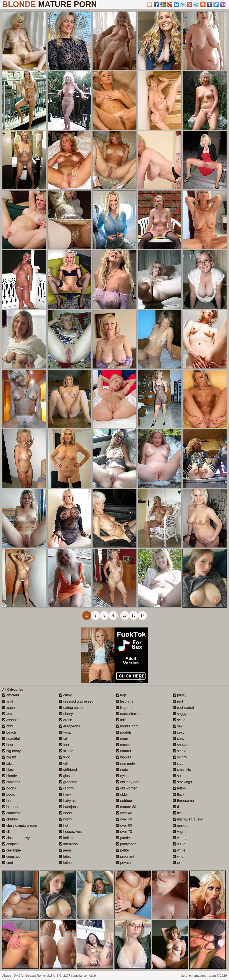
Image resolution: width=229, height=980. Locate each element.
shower (181, 745)
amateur (11, 695)
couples (10, 844)
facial (65, 732)
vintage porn (185, 838)
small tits (182, 770)
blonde (10, 776)
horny (66, 819)
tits (177, 813)
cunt (8, 863)
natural (123, 751)
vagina (180, 832)
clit (6, 832)
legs (121, 695)
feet (64, 745)
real (178, 701)
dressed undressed (76, 701)
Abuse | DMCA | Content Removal (26, 976)
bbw (8, 726)
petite (122, 850)
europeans (70, 726)
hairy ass (68, 801)
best (8, 745)
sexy (179, 732)
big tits (9, 757)
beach (9, 732)
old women (127, 788)
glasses (67, 776)
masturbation (128, 714)
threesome (183, 801)
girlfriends (69, 770)
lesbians (125, 701)
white (179, 850)
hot (64, 825)
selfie (179, 720)
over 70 (124, 832)
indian (66, 838)
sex (178, 726)
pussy (180, 695)
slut (178, 763)
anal (8, 701)
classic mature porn (20, 825)
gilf (63, 763)
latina (65, 863)
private (123, 863)
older (122, 794)
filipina (66, 751)
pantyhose (126, 844)
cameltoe (11, 813)
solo (178, 776)
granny (67, 788)
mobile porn (127, 726)
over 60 (124, 825)
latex (65, 856)
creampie (12, 850)
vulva (179, 844)
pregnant (125, 856)
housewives (70, 832)
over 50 (124, 819)
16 (134, 615)
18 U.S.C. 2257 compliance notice (72, 976)
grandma (68, 782)
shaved (181, 739)
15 (125, 615)
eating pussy (71, 708)
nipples (124, 757)
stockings (182, 782)
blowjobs (11, 782)
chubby (10, 819)
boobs (9, 788)
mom (122, 739)
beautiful (11, 739)
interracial (69, 844)
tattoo (179, 788)
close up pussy (16, 838)
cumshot (11, 856)
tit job (179, 807)
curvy (65, 695)
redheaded (183, 708)
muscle (124, 745)
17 (142, 615)
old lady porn (128, 782)
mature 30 (126, 807)
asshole (10, 720)
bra (7, 801)
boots (9, 794)
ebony (66, 714)
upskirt (180, 825)
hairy (65, 794)
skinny (180, 757)
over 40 (124, 813)
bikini (8, 763)
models (124, 732)
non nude (125, 763)
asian (9, 708)
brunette (11, 807)
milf (121, 720)
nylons (123, 776)
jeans (65, 850)
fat (63, 739)
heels (65, 813)
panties (124, 838)
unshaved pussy (188, 819)
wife (178, 856)
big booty (11, 751)
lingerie (124, 708)
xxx (178, 863)
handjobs (68, 807)
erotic (66, 720)
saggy (180, 714)
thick (179, 794)
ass (7, 714)
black (8, 770)
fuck (64, 757)
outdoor (124, 801)
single (180, 751)
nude (122, 770)
